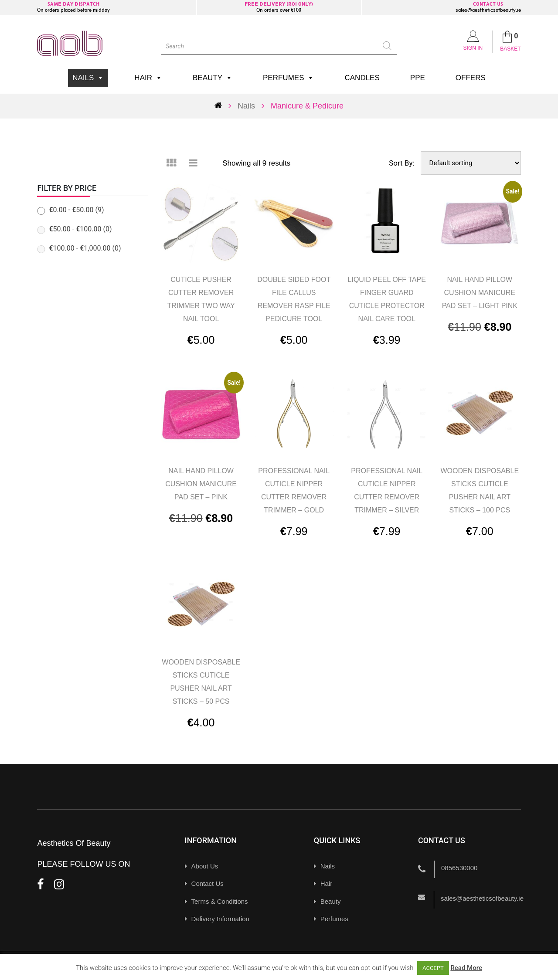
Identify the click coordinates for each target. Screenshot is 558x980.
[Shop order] (471, 163)
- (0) (80, 229)
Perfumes (288, 78)
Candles (362, 78)
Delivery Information (220, 919)
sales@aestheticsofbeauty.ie (488, 10)
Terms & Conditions (220, 901)
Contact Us (208, 883)
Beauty (213, 78)
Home (221, 105)
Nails (88, 78)
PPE (418, 78)
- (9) (76, 210)
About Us (205, 866)
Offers (471, 78)
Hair (148, 78)
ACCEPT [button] (433, 968)
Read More (466, 968)
